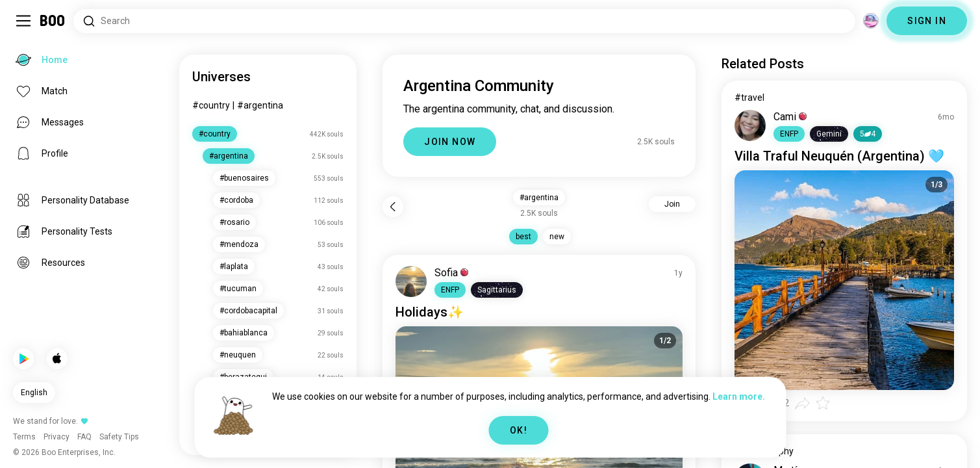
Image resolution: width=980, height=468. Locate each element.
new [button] (557, 237)
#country (211, 105)
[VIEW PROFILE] (411, 281)
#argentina (260, 105)
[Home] (53, 21)
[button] (450, 290)
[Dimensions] (871, 21)
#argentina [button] (539, 198)
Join (672, 204)
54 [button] (868, 134)
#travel (749, 97)
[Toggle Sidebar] (23, 21)
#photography (764, 451)
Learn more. (739, 396)
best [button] (523, 237)
